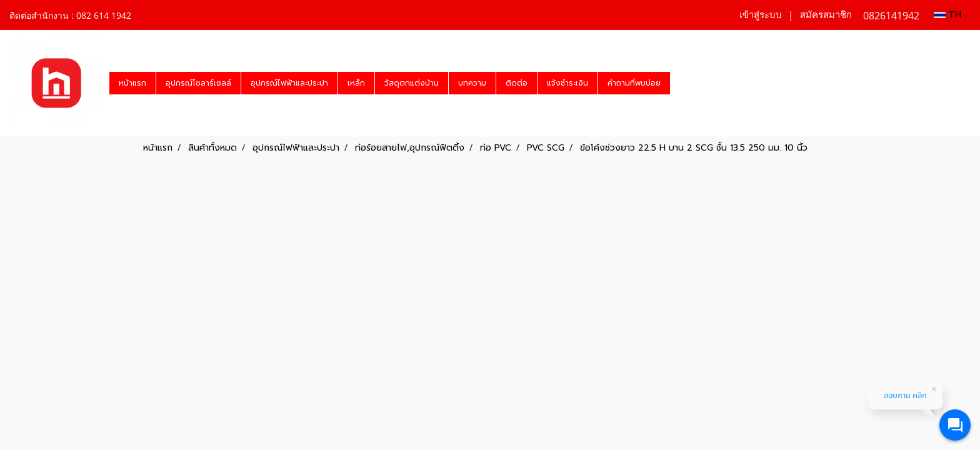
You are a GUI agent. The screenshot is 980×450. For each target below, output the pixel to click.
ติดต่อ (517, 83)
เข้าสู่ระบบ (761, 15)
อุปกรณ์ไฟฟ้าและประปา (289, 83)
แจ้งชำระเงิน (567, 83)
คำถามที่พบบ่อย (634, 83)
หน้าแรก (132, 83)
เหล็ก (356, 83)
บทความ (472, 83)
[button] (681, 83)
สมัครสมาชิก (826, 15)
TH (947, 15)
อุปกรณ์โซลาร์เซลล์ (198, 83)
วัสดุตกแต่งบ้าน (412, 83)
